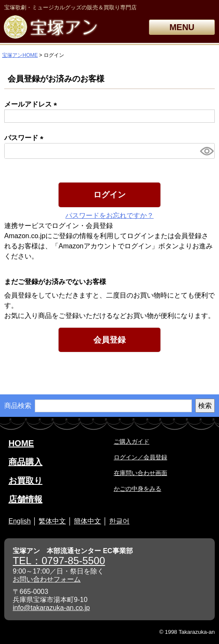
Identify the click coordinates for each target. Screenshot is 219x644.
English (20, 521)
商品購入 (25, 462)
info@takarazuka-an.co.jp (51, 608)
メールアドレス (32, 104)
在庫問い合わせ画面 (140, 473)
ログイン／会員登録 (140, 457)
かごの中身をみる (138, 489)
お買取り (25, 481)
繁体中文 (52, 521)
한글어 (119, 521)
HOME (21, 443)
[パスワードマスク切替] (206, 151)
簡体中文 (87, 521)
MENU (182, 27)
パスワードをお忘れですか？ (109, 215)
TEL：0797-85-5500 (59, 561)
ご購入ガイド (132, 442)
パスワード (25, 138)
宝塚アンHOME (20, 55)
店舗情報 (25, 499)
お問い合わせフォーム (47, 579)
